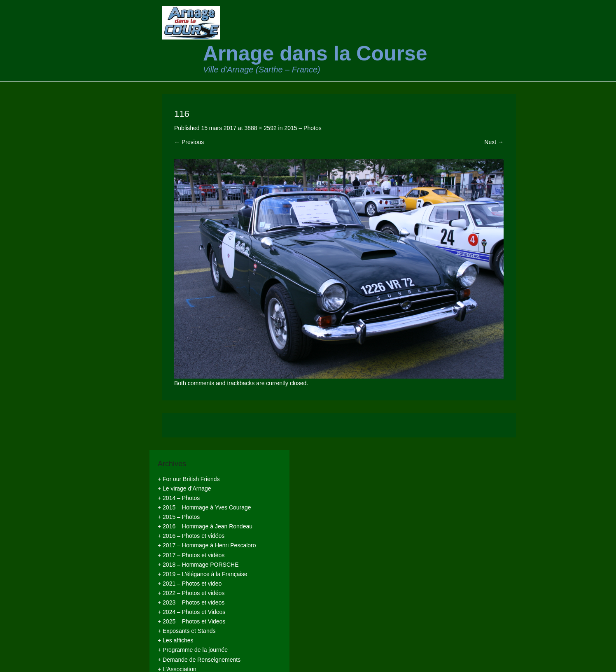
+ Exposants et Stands (187, 631)
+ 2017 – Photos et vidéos (191, 555)
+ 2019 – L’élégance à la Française (203, 574)
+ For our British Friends (189, 479)
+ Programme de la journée (193, 650)
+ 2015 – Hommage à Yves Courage (204, 507)
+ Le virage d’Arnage (184, 488)
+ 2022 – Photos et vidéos (191, 593)
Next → (494, 142)
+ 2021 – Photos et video (190, 584)
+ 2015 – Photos (179, 517)
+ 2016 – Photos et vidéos (191, 536)
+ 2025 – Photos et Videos (191, 621)
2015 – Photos (303, 128)
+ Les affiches (176, 640)
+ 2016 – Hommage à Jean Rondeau (205, 526)
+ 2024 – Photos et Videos (191, 612)
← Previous (189, 142)
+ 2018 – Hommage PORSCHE (198, 565)
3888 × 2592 (260, 128)
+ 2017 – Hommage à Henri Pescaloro (207, 545)
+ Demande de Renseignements (199, 660)
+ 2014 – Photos (179, 498)
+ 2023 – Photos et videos (191, 602)
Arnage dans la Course (315, 53)
